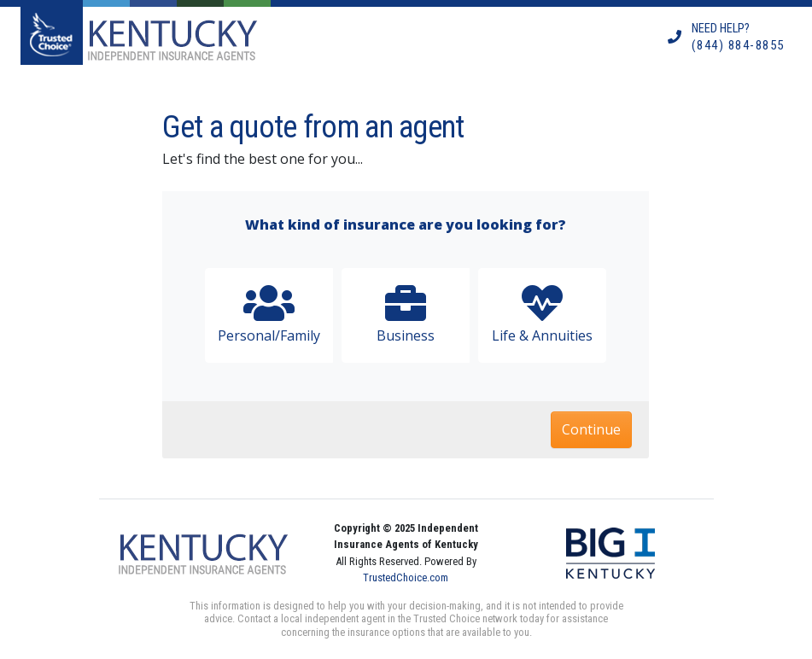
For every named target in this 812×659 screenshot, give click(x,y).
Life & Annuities (542, 314)
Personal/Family (269, 314)
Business (406, 314)
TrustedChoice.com (406, 577)
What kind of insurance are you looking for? (406, 225)
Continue (591, 429)
